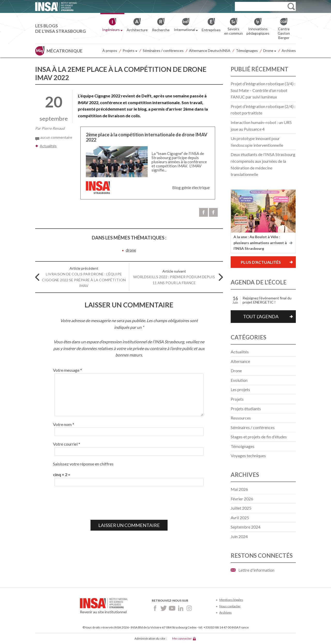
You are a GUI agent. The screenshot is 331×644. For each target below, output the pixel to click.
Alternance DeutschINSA (210, 51)
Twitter (164, 608)
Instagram (189, 608)
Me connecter (182, 638)
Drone (270, 51)
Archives (289, 51)
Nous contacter (230, 606)
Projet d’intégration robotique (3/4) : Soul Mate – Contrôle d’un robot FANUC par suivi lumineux (263, 90)
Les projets (240, 389)
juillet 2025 (241, 508)
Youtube (172, 608)
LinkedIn (181, 608)
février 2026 (242, 499)
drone (131, 250)
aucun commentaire (56, 137)
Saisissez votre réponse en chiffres (83, 464)
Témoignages (247, 51)
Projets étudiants (246, 409)
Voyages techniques (248, 456)
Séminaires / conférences (163, 51)
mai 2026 (239, 489)
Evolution (239, 380)
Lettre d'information (256, 570)
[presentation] (92, 503)
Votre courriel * (67, 444)
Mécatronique (65, 51)
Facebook (155, 608)
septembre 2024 (246, 527)
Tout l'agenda (261, 316)
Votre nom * (64, 424)
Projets (130, 51)
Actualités (48, 146)
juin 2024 (239, 536)
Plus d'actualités (261, 262)
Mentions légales (231, 600)
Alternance (240, 361)
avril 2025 (240, 518)
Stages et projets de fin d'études (259, 437)
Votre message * (67, 370)
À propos (110, 51)
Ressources (241, 418)
